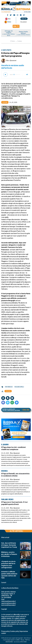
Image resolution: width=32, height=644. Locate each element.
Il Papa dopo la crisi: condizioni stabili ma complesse (13, 448)
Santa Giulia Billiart (23, 32)
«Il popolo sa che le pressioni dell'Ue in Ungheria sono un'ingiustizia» (8, 564)
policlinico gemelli (19, 387)
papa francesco (9, 387)
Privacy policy (5, 631)
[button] (16, 26)
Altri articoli (16, 531)
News (9, 19)
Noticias (9, 22)
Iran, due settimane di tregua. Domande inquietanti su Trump (9, 545)
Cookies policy (15, 631)
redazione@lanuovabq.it (8, 601)
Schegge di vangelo (9, 32)
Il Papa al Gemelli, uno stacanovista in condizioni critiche (15, 475)
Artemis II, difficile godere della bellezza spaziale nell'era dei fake (9, 575)
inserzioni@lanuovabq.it (8, 605)
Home (13, 41)
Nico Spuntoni (11, 60)
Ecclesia (20, 41)
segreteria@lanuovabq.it (9, 603)
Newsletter (24, 22)
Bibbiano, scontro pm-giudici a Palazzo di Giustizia (9, 554)
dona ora (24, 19)
